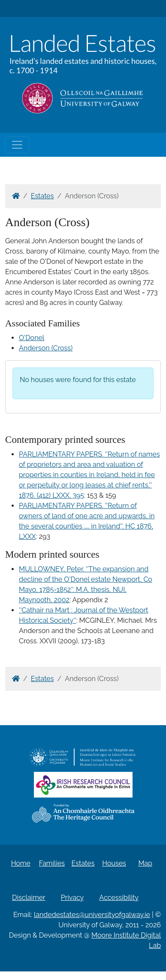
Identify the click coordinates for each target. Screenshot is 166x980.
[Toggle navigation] (17, 145)
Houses (114, 863)
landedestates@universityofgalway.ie (92, 915)
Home (21, 863)
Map (145, 863)
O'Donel (32, 338)
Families (52, 863)
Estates (42, 196)
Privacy (72, 898)
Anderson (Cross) (46, 348)
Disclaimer (29, 898)
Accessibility (119, 898)
